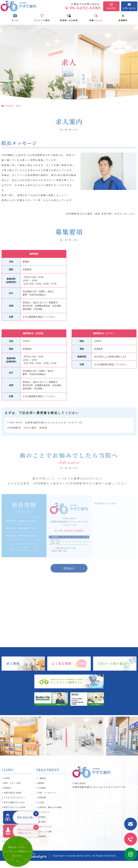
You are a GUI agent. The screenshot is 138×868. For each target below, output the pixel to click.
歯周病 (41, 790)
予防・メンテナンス (47, 800)
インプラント (44, 819)
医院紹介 (69, 575)
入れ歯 (41, 810)
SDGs (6, 829)
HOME (9, 109)
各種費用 (42, 844)
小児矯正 (42, 824)
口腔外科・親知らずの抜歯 (50, 814)
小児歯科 (42, 795)
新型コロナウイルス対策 (15, 814)
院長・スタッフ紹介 (13, 790)
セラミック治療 (45, 839)
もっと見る (24, 552)
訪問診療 (42, 805)
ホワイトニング (45, 834)
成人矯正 (42, 829)
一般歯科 (42, 785)
